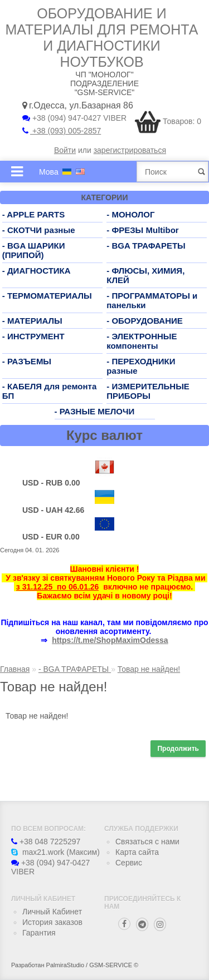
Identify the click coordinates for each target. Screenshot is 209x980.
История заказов (52, 922)
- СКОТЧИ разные (39, 230)
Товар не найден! (149, 669)
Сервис (129, 863)
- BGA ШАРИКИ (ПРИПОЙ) (34, 250)
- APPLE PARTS (34, 214)
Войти (65, 150)
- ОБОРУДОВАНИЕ (145, 321)
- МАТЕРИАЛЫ (32, 321)
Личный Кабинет (52, 912)
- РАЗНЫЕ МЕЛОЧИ (95, 411)
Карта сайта (137, 852)
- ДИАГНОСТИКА (37, 271)
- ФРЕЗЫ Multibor (142, 230)
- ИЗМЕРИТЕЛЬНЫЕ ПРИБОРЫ (148, 391)
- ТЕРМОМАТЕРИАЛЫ (47, 296)
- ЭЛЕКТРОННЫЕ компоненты (142, 341)
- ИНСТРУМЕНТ (33, 336)
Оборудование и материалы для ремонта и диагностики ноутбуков (102, 38)
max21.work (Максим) (55, 852)
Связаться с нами (147, 842)
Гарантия (39, 933)
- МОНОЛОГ (130, 214)
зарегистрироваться (130, 150)
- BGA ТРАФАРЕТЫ (146, 246)
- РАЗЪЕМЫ (27, 361)
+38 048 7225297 (46, 842)
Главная (15, 669)
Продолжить (178, 749)
